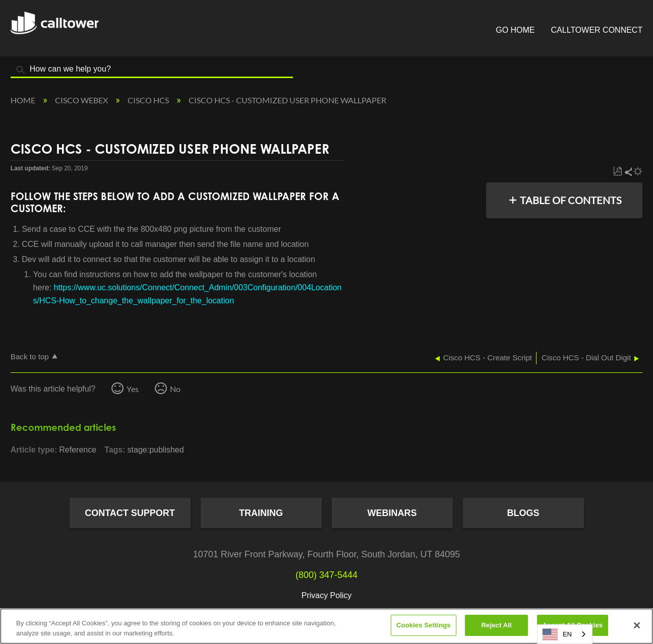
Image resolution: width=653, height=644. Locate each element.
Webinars (392, 513)
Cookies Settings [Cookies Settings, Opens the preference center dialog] (424, 625)
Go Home (515, 30)
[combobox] (565, 634)
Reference (78, 450)
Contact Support (130, 513)
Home (24, 100)
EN (557, 634)
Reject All (497, 625)
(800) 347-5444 (326, 575)
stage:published (156, 450)
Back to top (30, 357)
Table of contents (571, 200)
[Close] (637, 625)
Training (261, 513)
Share (628, 172)
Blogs (523, 513)
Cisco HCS (149, 100)
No (175, 389)
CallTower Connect (597, 30)
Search (21, 70)
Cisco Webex (82, 100)
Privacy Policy (327, 595)
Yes (133, 389)
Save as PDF (617, 172)
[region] (326, 626)
